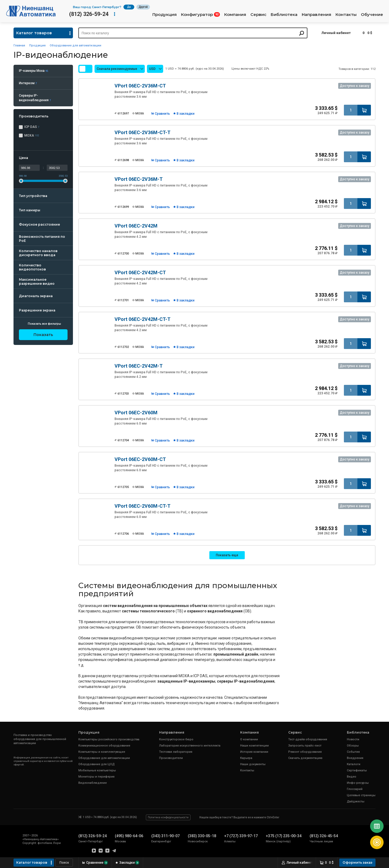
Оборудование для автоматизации (76, 45)
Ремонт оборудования (305, 752)
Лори (57, 843)
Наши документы (253, 764)
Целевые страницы (361, 795)
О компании (249, 739)
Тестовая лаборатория (176, 752)
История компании (254, 752)
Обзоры (353, 746)
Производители (171, 758)
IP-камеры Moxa (33, 71)
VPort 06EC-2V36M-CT (140, 86)
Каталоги (354, 764)
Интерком (28, 83)
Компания (235, 15)
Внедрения (355, 758)
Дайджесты (356, 801)
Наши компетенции (254, 746)
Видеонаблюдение (93, 783)
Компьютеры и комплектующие (102, 752)
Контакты (346, 15)
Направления (316, 15)
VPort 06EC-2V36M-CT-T (142, 132)
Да (129, 7)
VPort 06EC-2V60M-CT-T (142, 506)
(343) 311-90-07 (165, 836)
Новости (353, 739)
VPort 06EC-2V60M (136, 413)
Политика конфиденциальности (168, 817)
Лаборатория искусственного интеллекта (190, 746)
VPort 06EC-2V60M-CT (140, 459)
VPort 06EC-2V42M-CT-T (142, 319)
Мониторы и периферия (96, 777)
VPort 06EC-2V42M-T (139, 366)
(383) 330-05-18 (202, 836)
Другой (143, 7)
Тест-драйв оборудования (308, 739)
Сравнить (162, 114)
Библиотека (284, 15)
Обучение (372, 15)
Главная (19, 45)
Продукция (165, 15)
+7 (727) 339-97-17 (241, 836)
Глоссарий (355, 789)
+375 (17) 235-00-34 (284, 836)
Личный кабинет (336, 33)
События (353, 752)
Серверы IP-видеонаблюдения (35, 98)
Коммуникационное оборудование (104, 746)
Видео (352, 777)
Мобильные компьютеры (97, 770)
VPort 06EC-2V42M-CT (140, 272)
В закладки (186, 114)
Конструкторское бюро (176, 739)
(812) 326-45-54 (324, 836)
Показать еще (227, 555)
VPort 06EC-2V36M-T (139, 179)
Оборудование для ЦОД (96, 764)
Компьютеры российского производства (109, 739)
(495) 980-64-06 (129, 836)
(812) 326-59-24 (89, 14)
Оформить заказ (357, 862)
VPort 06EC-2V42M (136, 226)
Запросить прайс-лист (305, 746)
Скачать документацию (305, 758)
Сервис (258, 15)
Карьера (246, 758)
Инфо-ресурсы (358, 783)
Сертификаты (357, 770)
